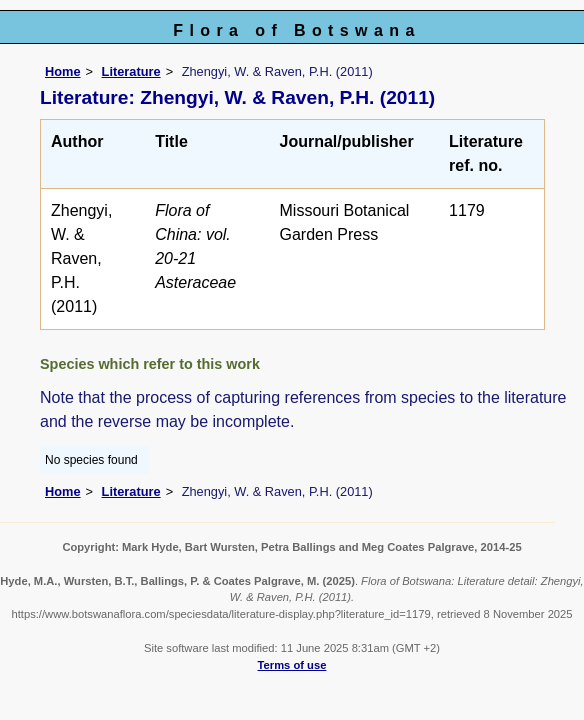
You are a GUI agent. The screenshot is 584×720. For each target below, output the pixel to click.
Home (63, 71)
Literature (131, 71)
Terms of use (292, 665)
